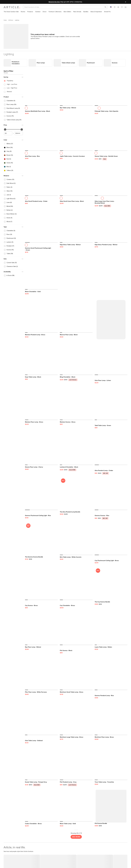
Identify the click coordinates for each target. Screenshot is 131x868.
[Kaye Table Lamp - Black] (41, 333)
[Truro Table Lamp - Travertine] (111, 738)
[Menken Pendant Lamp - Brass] (41, 291)
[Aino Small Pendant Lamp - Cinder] (41, 156)
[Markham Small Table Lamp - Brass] (76, 648)
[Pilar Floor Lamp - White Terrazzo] (41, 648)
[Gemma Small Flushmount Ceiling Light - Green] (41, 202)
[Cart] (126, 7)
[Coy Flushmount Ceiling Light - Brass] (111, 513)
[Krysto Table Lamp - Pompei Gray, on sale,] (41, 738)
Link (5, 36)
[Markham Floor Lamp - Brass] (111, 693)
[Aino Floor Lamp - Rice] (41, 111)
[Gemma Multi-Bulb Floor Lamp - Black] (41, 66)
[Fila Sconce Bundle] (111, 781)
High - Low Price (12, 61)
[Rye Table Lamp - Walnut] (76, 66)
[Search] (64, 7)
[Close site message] (126, 2)
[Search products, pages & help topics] (105, 7)
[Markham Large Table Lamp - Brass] (76, 693)
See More (76, 811)
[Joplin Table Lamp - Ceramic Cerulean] (76, 111)
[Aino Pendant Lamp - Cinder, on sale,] (111, 423)
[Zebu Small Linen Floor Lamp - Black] (76, 156)
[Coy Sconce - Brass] (41, 558)
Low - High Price (12, 64)
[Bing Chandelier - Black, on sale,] (76, 333)
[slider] (5, 106)
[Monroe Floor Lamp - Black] (76, 291)
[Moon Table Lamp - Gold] (76, 779)
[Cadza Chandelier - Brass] (41, 779)
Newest (9, 68)
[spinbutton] (8, 110)
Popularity (10, 57)
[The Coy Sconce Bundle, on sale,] (111, 559)
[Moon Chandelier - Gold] (41, 249)
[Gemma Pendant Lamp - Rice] (111, 648)
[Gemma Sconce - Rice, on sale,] (111, 468)
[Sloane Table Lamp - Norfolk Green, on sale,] (111, 111)
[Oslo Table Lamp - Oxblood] (41, 693)
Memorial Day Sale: (54, 2)
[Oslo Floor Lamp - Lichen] (111, 333)
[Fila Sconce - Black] (76, 603)
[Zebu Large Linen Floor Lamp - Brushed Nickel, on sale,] (111, 156)
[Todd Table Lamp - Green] (111, 377)
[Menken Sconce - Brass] (76, 377)
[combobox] (111, 7)
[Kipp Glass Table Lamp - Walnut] (76, 202)
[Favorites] (122, 7)
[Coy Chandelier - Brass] (76, 558)
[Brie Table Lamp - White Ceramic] (76, 513)
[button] (115, 7)
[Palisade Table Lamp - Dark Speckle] (111, 66)
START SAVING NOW (24, 864)
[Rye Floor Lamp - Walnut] (41, 603)
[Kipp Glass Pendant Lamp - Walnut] (111, 202)
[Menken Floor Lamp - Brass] (41, 377)
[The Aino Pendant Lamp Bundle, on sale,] (76, 469)
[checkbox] (13, 77)
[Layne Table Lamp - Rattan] (111, 603)
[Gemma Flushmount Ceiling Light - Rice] (41, 468)
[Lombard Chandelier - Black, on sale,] (76, 423)
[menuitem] (11, 12)
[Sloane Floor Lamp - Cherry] (41, 423)
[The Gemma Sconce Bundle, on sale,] (41, 514)
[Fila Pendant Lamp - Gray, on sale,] (76, 738)
